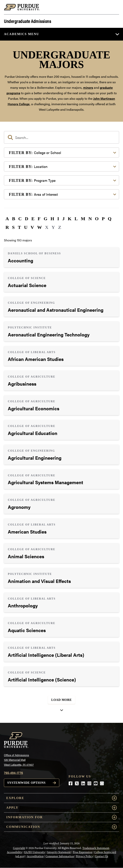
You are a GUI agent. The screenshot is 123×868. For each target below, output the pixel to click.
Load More (61, 700)
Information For (61, 817)
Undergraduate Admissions (27, 21)
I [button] (58, 219)
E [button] (33, 219)
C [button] (20, 219)
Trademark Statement (96, 848)
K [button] (70, 219)
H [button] (52, 219)
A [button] (7, 219)
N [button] (90, 219)
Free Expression (82, 852)
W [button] (39, 227)
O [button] (97, 219)
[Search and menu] (114, 7)
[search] (61, 137)
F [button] (39, 219)
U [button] (26, 227)
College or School (35, 153)
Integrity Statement (59, 852)
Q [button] (110, 219)
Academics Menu (22, 34)
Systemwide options (26, 783)
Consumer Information (60, 856)
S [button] (13, 227)
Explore (61, 798)
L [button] (76, 219)
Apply (61, 808)
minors (88, 87)
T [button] (19, 227)
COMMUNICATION (61, 827)
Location (28, 166)
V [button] (32, 227)
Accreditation (35, 856)
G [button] (46, 219)
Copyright (19, 848)
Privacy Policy (84, 856)
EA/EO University (35, 852)
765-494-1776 (13, 773)
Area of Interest (33, 194)
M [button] (83, 219)
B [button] (14, 219)
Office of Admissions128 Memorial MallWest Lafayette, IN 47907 (19, 760)
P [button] (103, 219)
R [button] (7, 227)
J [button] (63, 219)
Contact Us (102, 856)
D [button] (27, 219)
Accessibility (15, 852)
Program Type (32, 180)
